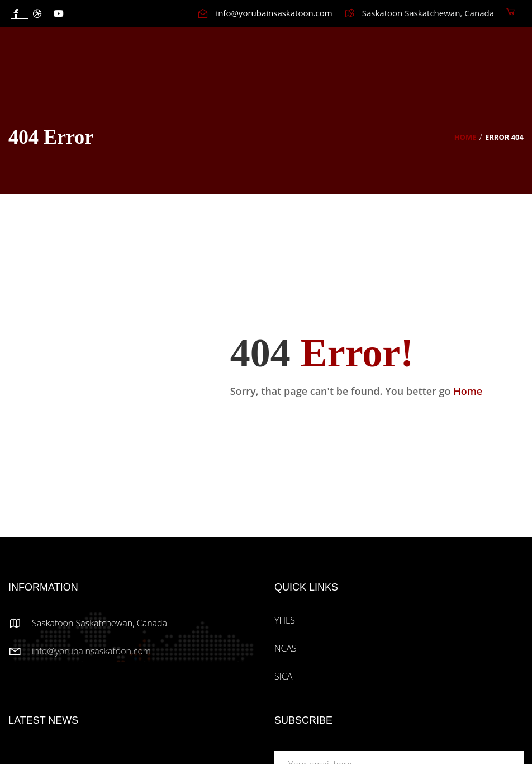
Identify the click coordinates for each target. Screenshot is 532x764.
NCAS (286, 648)
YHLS (285, 620)
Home (465, 137)
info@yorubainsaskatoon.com (91, 651)
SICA (283, 676)
